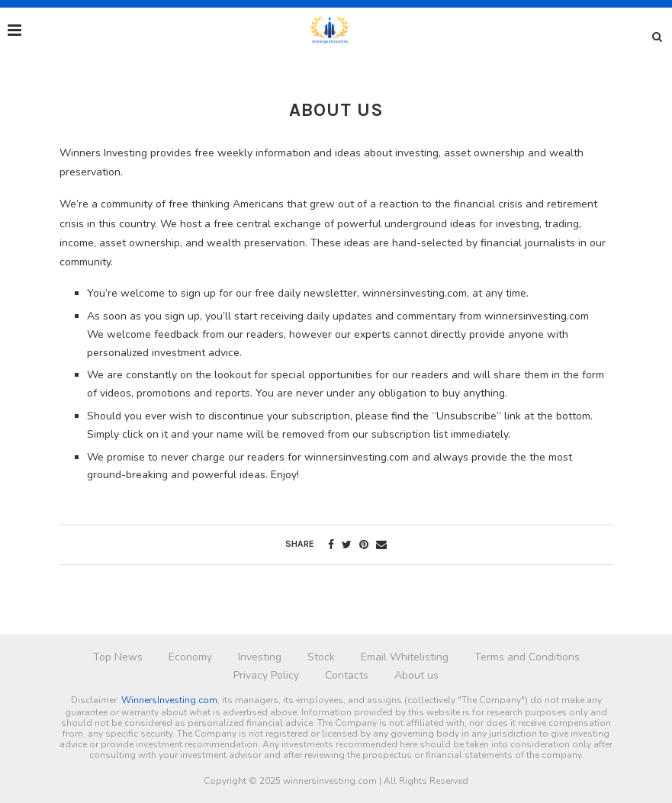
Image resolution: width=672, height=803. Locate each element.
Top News (118, 657)
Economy (190, 657)
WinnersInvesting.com (169, 700)
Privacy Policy (266, 675)
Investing (260, 657)
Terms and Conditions (527, 657)
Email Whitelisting (405, 657)
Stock (321, 657)
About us (416, 675)
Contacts (347, 675)
